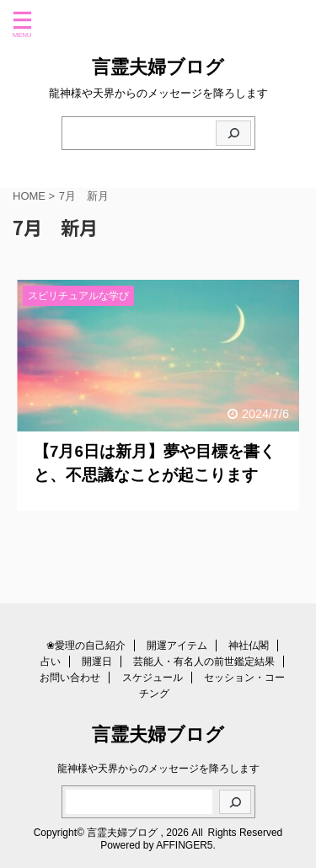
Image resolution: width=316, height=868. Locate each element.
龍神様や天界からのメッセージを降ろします (158, 769)
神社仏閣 (249, 646)
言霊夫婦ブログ (158, 67)
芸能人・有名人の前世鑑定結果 (204, 662)
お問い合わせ (70, 678)
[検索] (233, 133)
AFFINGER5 (184, 845)
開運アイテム (177, 646)
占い (51, 662)
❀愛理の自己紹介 (86, 646)
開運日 (97, 662)
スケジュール (153, 678)
